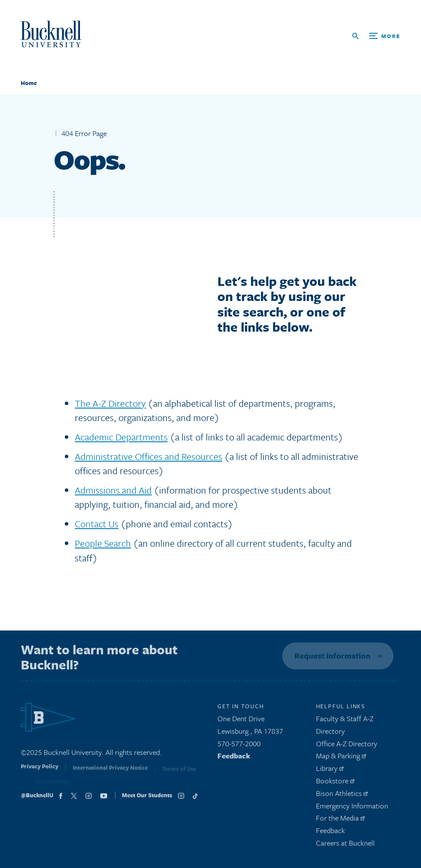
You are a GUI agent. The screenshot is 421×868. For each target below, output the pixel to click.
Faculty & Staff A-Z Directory (345, 727)
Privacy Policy (40, 770)
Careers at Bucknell (345, 845)
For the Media (340, 820)
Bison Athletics (342, 795)
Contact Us (97, 524)
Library (330, 770)
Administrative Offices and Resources (148, 456)
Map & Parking (341, 758)
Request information (331, 656)
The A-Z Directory (110, 403)
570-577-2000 (239, 746)
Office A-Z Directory (347, 746)
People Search (103, 543)
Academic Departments (121, 437)
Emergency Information (352, 808)
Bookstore (335, 783)
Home (29, 83)
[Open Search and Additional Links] (376, 36)
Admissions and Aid (113, 490)
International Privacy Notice (110, 771)
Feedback (234, 758)
